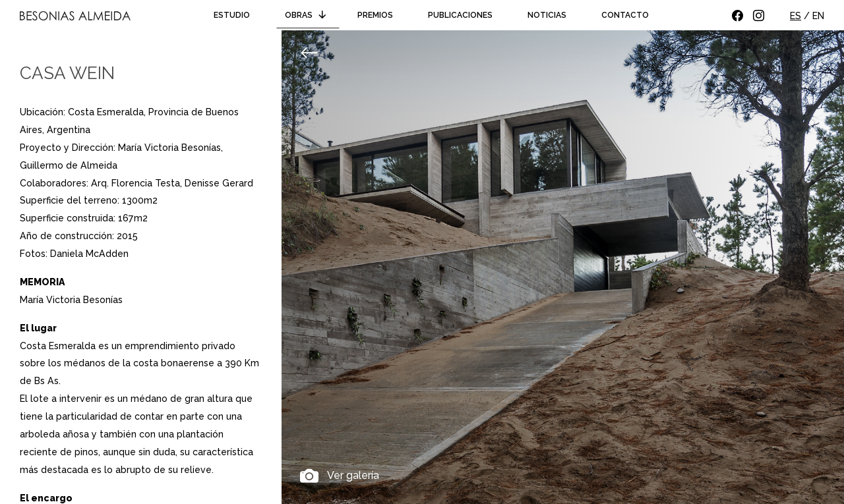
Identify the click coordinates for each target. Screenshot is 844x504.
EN (818, 16)
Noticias (547, 15)
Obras (308, 15)
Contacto (625, 15)
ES (796, 16)
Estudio (232, 15)
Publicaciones (460, 15)
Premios (375, 15)
